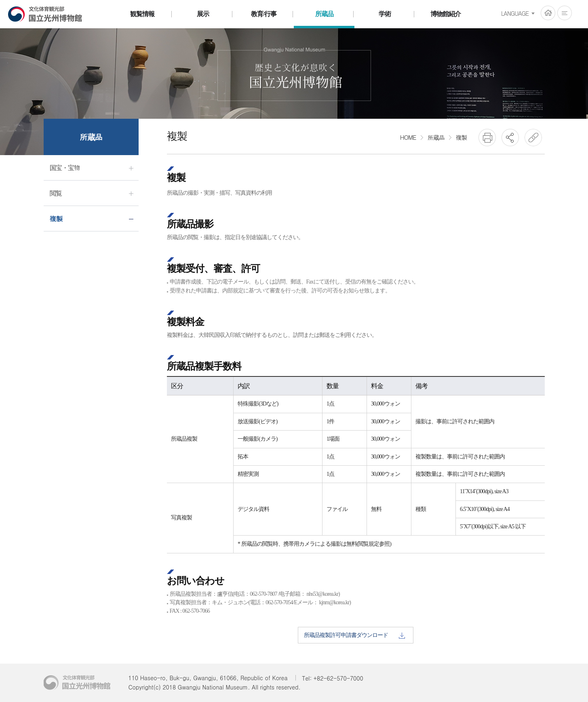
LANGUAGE (515, 13)
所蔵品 (436, 137)
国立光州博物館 (45, 14)
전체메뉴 (565, 13)
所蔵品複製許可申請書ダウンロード (354, 635)
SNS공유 (510, 138)
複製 (462, 137)
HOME (548, 13)
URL (533, 138)
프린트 (487, 138)
